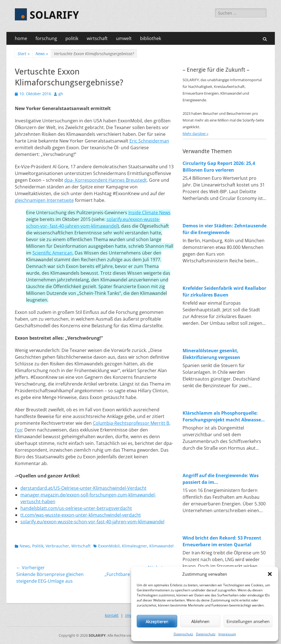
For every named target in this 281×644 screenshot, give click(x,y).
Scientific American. (53, 253)
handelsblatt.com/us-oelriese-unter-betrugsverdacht (76, 508)
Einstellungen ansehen (248, 621)
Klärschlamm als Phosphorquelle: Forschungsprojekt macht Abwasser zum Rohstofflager (223, 417)
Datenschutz (183, 634)
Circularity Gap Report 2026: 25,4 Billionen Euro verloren (219, 167)
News (42, 54)
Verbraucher (57, 546)
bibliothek (151, 38)
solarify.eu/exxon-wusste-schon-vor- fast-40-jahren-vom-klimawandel (93, 223)
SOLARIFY (54, 15)
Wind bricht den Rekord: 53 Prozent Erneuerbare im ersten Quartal (222, 541)
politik (72, 38)
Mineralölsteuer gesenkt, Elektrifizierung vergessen (211, 354)
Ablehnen (200, 621)
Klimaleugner (134, 546)
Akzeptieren (157, 621)
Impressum (227, 634)
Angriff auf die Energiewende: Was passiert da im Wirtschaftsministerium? (221, 479)
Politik (38, 546)
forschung (46, 38)
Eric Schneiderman (149, 141)
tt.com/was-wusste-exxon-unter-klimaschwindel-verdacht (81, 515)
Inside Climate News (149, 213)
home (21, 38)
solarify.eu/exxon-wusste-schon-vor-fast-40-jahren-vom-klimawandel (92, 522)
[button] (270, 574)
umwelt (124, 38)
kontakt (112, 615)
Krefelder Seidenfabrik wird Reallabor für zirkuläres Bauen (224, 291)
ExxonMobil (109, 546)
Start (24, 54)
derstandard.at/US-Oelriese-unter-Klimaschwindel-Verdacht (83, 488)
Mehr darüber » (195, 134)
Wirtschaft (81, 546)
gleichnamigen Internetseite (44, 200)
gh (61, 94)
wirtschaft (97, 38)
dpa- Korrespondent (86, 180)
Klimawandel (161, 546)
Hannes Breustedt (128, 180)
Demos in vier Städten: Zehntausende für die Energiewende (225, 229)
